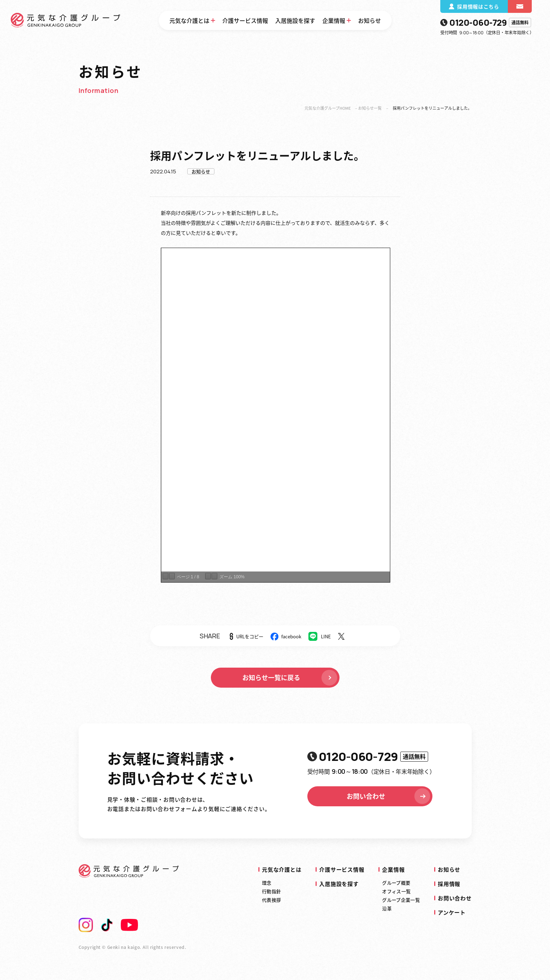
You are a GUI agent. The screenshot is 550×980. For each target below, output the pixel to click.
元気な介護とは (189, 20)
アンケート (452, 912)
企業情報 (334, 20)
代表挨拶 (271, 900)
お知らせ (370, 20)
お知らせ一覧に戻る (291, 678)
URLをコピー (250, 636)
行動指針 (271, 891)
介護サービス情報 (245, 20)
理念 (267, 883)
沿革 (387, 908)
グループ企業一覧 (401, 900)
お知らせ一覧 (370, 108)
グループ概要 (396, 883)
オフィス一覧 (396, 891)
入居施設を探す (295, 20)
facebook (291, 636)
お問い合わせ (389, 796)
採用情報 (449, 884)
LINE (326, 636)
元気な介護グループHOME (328, 108)
